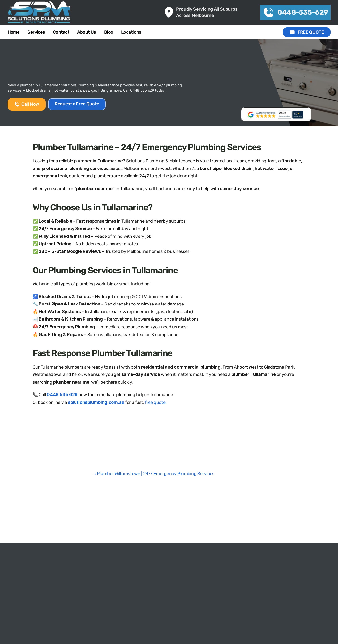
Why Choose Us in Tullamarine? (92, 207)
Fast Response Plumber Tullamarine (102, 353)
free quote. (156, 402)
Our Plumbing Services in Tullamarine (105, 270)
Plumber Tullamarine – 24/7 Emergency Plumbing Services (147, 147)
